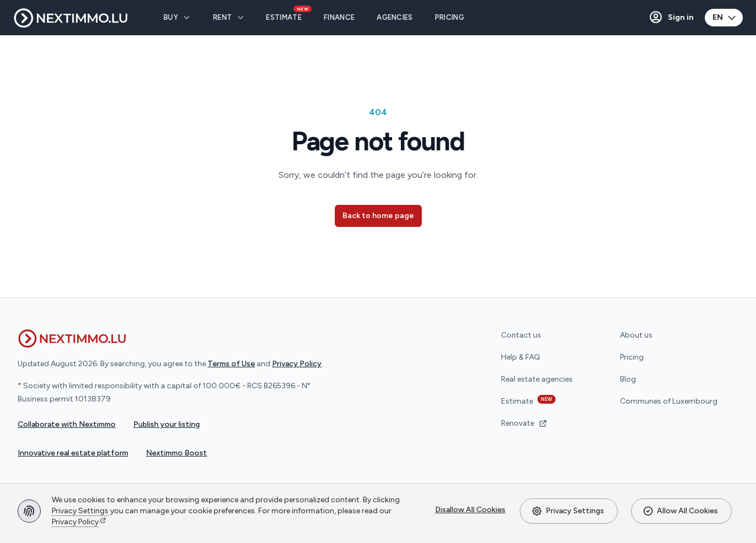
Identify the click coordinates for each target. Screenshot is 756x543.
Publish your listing (167, 424)
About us (636, 335)
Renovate (524, 423)
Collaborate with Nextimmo (67, 424)
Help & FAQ (521, 357)
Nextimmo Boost (176, 453)
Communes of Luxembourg (669, 401)
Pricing (632, 357)
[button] (671, 18)
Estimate (528, 400)
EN (725, 18)
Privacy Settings (568, 511)
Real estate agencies (537, 379)
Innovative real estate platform (73, 453)
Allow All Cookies (680, 511)
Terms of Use (231, 364)
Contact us (521, 335)
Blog (628, 379)
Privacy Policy (75, 522)
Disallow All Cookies (470, 510)
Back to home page (378, 216)
